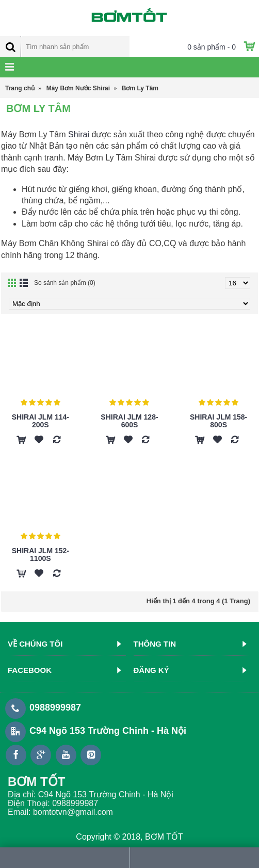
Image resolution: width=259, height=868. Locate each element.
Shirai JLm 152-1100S (41, 554)
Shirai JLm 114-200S (41, 421)
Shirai (79, 134)
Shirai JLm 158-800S (218, 421)
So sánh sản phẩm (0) (65, 283)
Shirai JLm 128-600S (129, 421)
